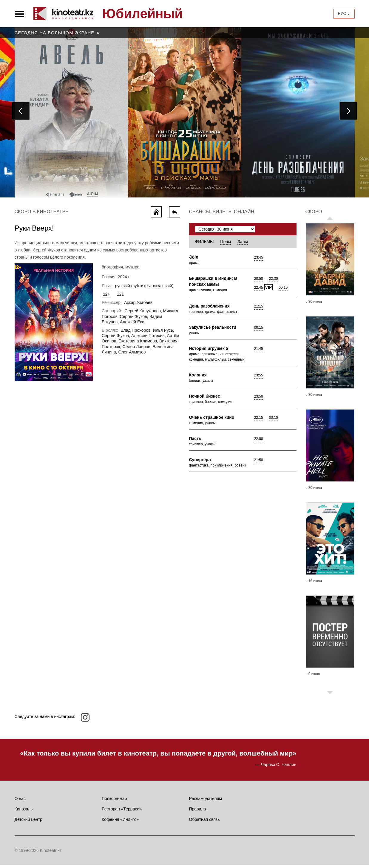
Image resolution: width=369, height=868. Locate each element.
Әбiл (194, 260)
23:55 (259, 378)
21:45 (259, 352)
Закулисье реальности (213, 330)
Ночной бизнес (205, 399)
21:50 (259, 463)
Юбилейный (143, 14)
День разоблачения (209, 309)
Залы (243, 245)
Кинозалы (24, 812)
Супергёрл (200, 463)
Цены (226, 245)
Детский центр (28, 822)
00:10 (283, 291)
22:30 (274, 282)
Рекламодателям (206, 801)
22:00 (259, 442)
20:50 (259, 282)
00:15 (259, 330)
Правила (198, 812)
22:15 (259, 421)
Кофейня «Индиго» (120, 822)
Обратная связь (204, 822)
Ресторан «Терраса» (122, 812)
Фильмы (204, 245)
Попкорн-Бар (114, 801)
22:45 (259, 291)
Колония (198, 378)
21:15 (259, 309)
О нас (20, 801)
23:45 (259, 260)
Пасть (195, 441)
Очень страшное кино (212, 420)
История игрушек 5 (209, 351)
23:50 (259, 399)
